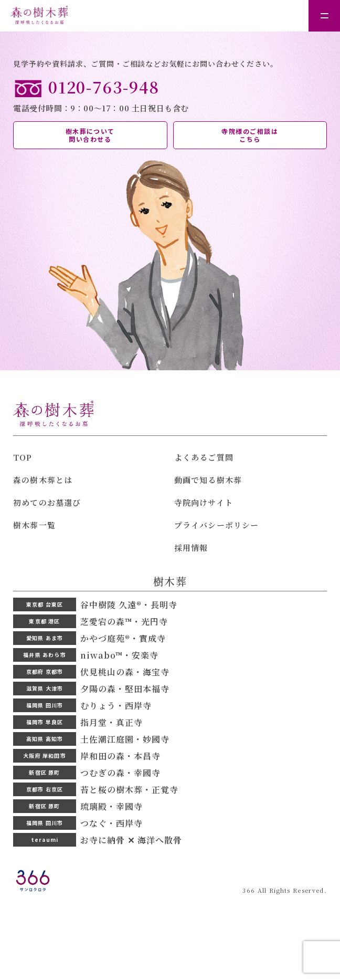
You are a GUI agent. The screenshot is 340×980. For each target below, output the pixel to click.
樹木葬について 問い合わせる (90, 135)
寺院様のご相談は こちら (250, 135)
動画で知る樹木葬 (208, 480)
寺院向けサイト (204, 502)
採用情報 (191, 548)
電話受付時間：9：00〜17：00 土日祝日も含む (170, 95)
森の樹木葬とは (43, 480)
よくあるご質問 (204, 457)
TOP (23, 457)
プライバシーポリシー (217, 525)
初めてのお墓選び (47, 502)
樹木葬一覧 (34, 525)
